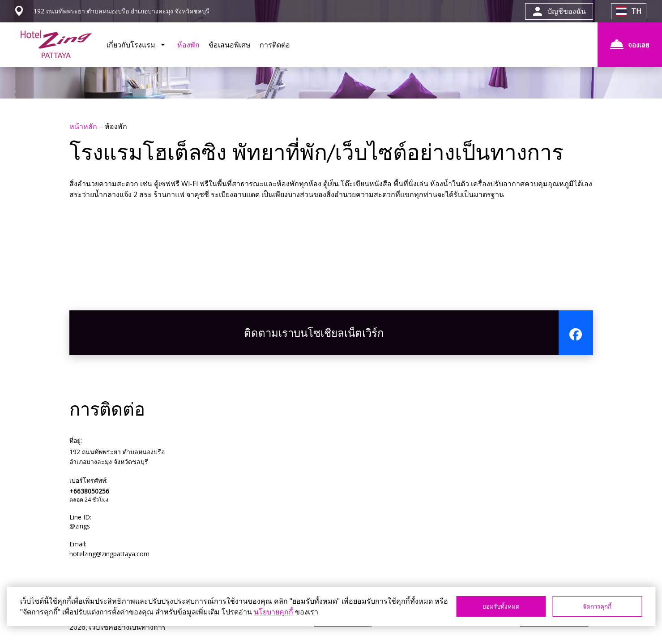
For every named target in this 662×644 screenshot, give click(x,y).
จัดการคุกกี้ (597, 607)
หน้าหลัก (84, 126)
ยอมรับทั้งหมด (501, 607)
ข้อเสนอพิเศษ (230, 45)
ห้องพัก (188, 45)
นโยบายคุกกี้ (273, 612)
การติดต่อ (275, 45)
